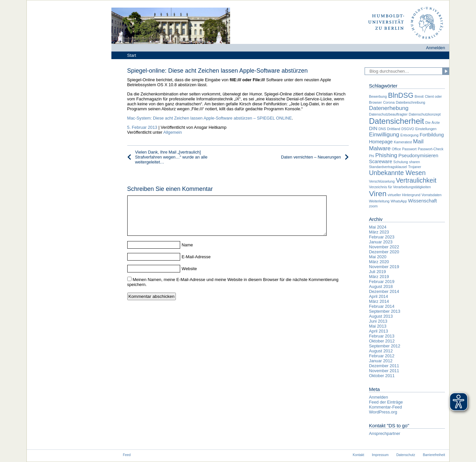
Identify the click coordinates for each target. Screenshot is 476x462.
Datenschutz (406, 455)
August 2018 (381, 286)
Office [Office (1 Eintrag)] (396, 149)
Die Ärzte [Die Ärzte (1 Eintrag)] (433, 123)
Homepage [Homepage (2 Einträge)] (381, 142)
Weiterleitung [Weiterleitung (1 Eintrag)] (379, 201)
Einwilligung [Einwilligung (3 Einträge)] (384, 134)
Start (132, 55)
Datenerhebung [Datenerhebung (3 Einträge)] (389, 108)
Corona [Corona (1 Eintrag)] (389, 102)
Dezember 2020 (384, 252)
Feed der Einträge (386, 402)
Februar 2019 (382, 282)
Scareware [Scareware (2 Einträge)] (380, 161)
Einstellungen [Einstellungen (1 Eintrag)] (426, 129)
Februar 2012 (382, 356)
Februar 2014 (382, 306)
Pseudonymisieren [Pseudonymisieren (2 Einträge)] (418, 156)
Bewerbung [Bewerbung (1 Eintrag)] (378, 96)
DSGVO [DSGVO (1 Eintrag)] (408, 129)
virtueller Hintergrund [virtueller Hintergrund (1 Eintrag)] (404, 195)
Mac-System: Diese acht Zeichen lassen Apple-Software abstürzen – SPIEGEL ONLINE (210, 118)
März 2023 (379, 232)
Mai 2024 (378, 227)
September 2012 (385, 346)
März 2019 (379, 277)
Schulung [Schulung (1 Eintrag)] (401, 162)
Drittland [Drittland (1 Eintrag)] (394, 129)
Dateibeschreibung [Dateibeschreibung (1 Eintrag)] (410, 102)
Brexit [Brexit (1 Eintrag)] (419, 96)
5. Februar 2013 (142, 127)
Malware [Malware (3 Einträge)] (380, 148)
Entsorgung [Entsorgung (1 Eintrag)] (409, 135)
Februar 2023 (382, 237)
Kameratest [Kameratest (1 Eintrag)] (403, 142)
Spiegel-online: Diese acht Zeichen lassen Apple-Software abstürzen (218, 71)
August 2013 (381, 316)
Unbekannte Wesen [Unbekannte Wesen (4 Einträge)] (397, 173)
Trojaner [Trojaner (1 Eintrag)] (415, 167)
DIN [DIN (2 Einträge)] (373, 128)
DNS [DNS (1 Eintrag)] (382, 129)
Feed (127, 455)
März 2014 (379, 301)
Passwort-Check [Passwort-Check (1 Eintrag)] (431, 149)
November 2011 (384, 371)
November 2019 (384, 267)
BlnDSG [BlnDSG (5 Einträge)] (401, 95)
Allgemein (173, 132)
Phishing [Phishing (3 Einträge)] (386, 155)
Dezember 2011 (384, 366)
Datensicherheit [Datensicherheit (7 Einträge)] (397, 121)
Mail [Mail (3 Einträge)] (418, 141)
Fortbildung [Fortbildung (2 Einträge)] (432, 135)
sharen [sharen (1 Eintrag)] (415, 162)
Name (187, 253)
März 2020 (379, 262)
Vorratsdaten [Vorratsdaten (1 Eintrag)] (431, 195)
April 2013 (378, 331)
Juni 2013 (378, 321)
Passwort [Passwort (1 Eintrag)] (409, 149)
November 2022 (384, 247)
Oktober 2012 (382, 341)
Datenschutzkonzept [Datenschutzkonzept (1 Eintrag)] (425, 114)
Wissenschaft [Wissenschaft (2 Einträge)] (423, 201)
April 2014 (378, 296)
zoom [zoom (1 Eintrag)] (373, 206)
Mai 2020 (378, 257)
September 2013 (385, 311)
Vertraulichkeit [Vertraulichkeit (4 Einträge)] (416, 180)
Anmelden (436, 48)
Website (189, 277)
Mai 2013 (378, 326)
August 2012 (381, 351)
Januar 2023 (381, 242)
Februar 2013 (382, 336)
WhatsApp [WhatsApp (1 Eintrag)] (399, 201)
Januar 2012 (381, 361)
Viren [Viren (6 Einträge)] (378, 194)
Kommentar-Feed (385, 407)
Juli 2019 (377, 272)
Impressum (380, 455)
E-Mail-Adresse (196, 265)
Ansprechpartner (385, 433)
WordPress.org (383, 412)
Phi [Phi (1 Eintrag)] (371, 156)
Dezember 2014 (384, 291)
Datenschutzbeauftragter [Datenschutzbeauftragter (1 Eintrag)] (388, 114)
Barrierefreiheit (434, 455)
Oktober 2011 (382, 376)
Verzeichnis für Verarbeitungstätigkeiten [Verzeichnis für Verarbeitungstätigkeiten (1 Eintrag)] (400, 187)
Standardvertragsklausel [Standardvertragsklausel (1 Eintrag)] (388, 167)
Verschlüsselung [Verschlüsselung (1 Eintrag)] (382, 181)
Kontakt (358, 455)
